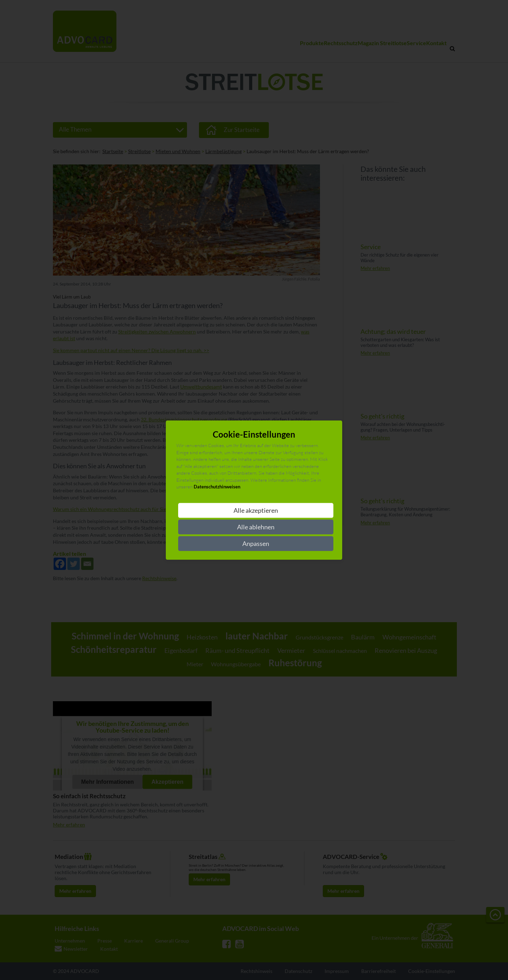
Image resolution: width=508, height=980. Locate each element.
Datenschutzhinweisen (217, 487)
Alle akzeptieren (256, 510)
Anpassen (256, 543)
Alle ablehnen (256, 527)
